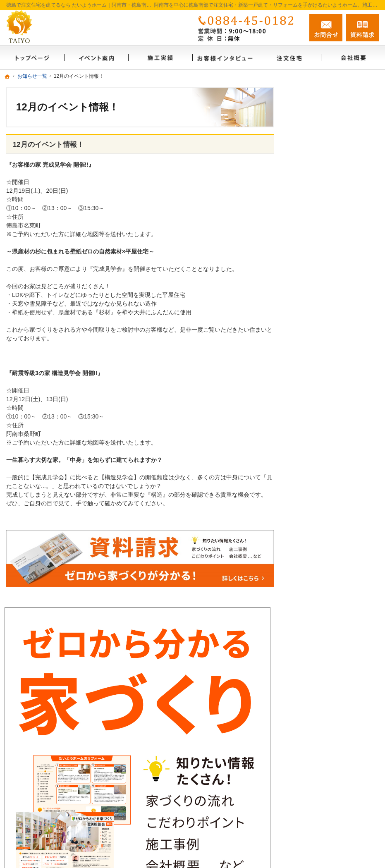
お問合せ (326, 28)
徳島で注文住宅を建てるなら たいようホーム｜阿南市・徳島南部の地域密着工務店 (242, 825)
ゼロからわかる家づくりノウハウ (337, 477)
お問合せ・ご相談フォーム (329, 791)
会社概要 (311, 366)
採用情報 (311, 605)
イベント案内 (317, 498)
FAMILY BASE (318, 516)
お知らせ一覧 (317, 569)
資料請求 (311, 551)
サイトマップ (317, 622)
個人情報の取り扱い (325, 587)
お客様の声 (314, 455)
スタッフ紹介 (317, 533)
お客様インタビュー (325, 438)
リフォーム (314, 402)
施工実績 (311, 420)
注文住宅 (311, 384)
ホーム (308, 349)
